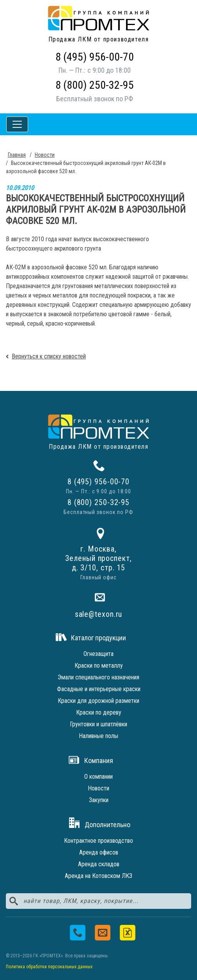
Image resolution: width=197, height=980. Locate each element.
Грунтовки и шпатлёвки (98, 724)
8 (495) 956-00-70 (95, 57)
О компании (98, 777)
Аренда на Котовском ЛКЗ (98, 876)
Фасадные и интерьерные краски (99, 689)
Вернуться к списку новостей (49, 356)
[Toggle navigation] (17, 124)
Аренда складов (99, 864)
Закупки (99, 800)
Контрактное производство (98, 841)
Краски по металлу (99, 666)
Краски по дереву (99, 712)
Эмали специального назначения (98, 677)
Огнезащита (98, 654)
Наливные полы (98, 736)
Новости (98, 788)
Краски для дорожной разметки (98, 701)
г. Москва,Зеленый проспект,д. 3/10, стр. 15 (98, 558)
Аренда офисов (99, 852)
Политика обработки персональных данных (49, 967)
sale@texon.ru (99, 614)
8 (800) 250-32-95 (95, 85)
